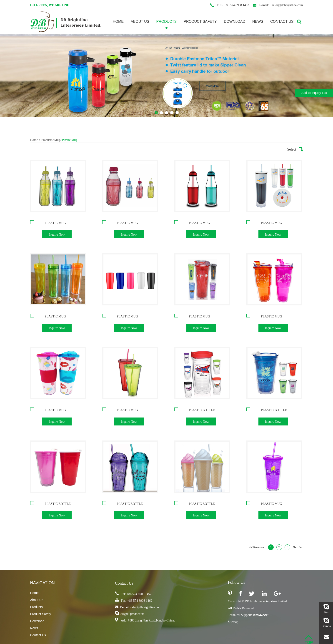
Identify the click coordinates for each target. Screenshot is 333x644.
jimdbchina (137, 614)
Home (118, 21)
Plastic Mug (70, 140)
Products (166, 21)
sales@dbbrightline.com (287, 5)
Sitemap (233, 622)
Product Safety (200, 21)
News (258, 21)
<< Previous (257, 547)
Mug (57, 140)
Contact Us (282, 21)
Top (309, 640)
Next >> (298, 547)
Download (235, 21)
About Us (140, 21)
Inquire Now (57, 235)
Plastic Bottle (202, 410)
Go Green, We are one (50, 5)
